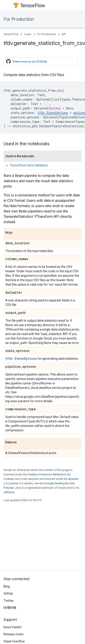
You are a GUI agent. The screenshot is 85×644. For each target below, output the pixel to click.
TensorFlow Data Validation (29, 165)
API (64, 34)
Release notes (14, 634)
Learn (28, 34)
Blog (7, 586)
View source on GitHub (27, 61)
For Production (19, 19)
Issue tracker (13, 627)
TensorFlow (11, 34)
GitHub (8, 594)
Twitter (9, 601)
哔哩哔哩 (10, 608)
